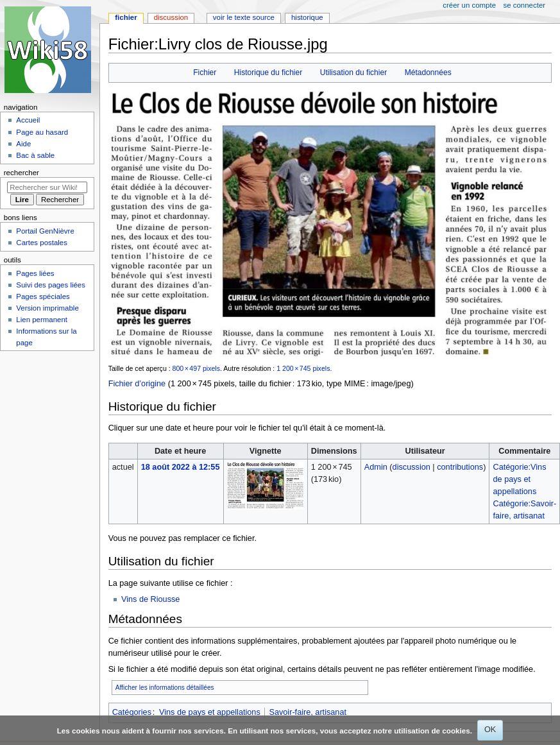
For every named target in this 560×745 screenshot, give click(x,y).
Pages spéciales (43, 296)
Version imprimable (47, 308)
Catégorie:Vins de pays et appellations (520, 479)
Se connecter (525, 5)
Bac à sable (35, 155)
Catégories (132, 712)
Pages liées (35, 273)
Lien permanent (42, 320)
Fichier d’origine (137, 384)
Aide (23, 144)
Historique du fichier (268, 73)
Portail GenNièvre (45, 231)
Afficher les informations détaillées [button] (165, 688)
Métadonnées (428, 73)
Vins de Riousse (150, 599)
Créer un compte (469, 5)
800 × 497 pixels (196, 368)
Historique (307, 17)
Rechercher (21, 173)
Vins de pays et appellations (210, 712)
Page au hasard (42, 132)
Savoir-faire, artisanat (308, 712)
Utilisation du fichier (353, 73)
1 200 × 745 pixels (303, 368)
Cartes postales (42, 243)
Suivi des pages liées (51, 285)
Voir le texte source (244, 17)
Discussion (171, 17)
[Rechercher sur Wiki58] (47, 187)
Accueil (28, 120)
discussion (412, 467)
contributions (460, 467)
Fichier (205, 73)
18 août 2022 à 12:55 (181, 467)
